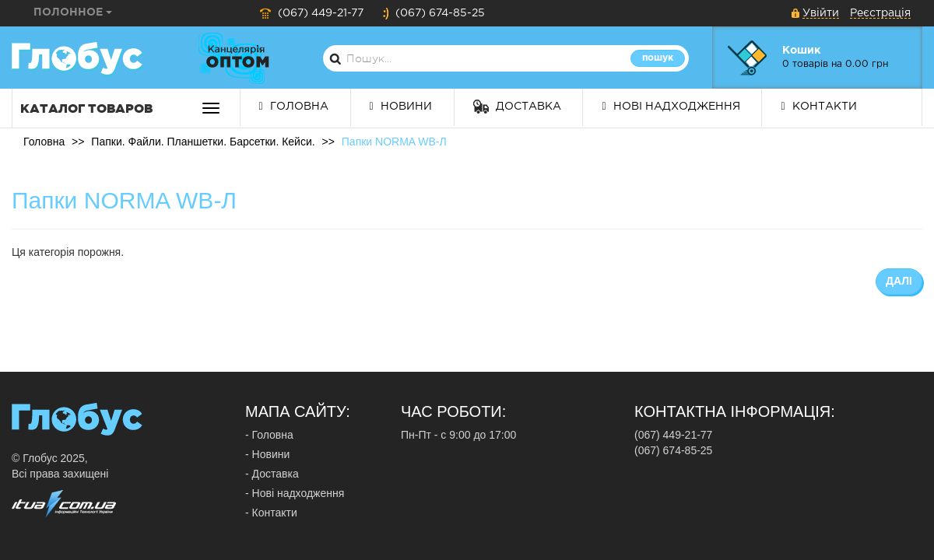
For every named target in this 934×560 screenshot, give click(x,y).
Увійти (821, 13)
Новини (401, 107)
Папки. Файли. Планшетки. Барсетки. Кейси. (203, 142)
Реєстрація (880, 13)
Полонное (73, 12)
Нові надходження (671, 107)
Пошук (658, 58)
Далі (899, 281)
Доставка (517, 107)
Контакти (818, 107)
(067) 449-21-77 (311, 13)
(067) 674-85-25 (434, 13)
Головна (294, 107)
